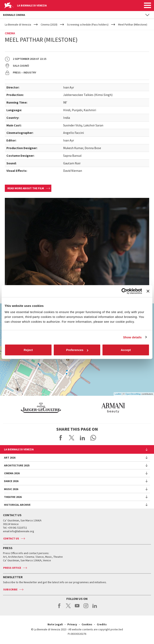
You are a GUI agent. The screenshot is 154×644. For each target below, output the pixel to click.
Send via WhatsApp (93, 438)
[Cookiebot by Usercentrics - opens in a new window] (124, 291)
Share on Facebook (61, 438)
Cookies (87, 624)
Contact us (11, 538)
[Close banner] (148, 291)
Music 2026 (11, 489)
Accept (126, 350)
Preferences (77, 350)
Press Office (12, 568)
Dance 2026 (11, 481)
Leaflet (118, 394)
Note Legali (55, 624)
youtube (77, 608)
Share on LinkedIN (82, 438)
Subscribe (10, 589)
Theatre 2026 (13, 497)
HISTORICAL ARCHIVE (17, 505)
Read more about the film (26, 188)
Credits (102, 624)
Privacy (72, 624)
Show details (132, 337)
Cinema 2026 (12, 473)
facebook (59, 608)
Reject (28, 350)
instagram (86, 608)
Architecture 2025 (17, 465)
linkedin (95, 608)
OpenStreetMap (133, 394)
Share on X (72, 438)
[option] (60, 408)
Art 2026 (10, 458)
